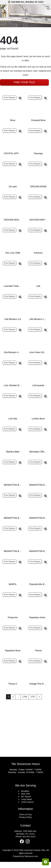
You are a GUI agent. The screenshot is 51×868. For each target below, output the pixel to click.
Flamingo (38, 164)
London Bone (38, 430)
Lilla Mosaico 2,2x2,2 (38, 330)
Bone (13, 131)
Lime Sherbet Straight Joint (13, 396)
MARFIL (13, 595)
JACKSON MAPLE (38, 231)
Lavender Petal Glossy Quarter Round (13, 297)
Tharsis (38, 662)
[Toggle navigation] (48, 8)
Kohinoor (38, 264)
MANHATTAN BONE (13, 496)
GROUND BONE (38, 198)
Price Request (10, 108)
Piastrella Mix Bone (38, 595)
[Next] (39, 708)
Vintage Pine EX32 (38, 695)
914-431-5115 (29, 848)
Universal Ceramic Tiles (35, 861)
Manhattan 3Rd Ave (38, 463)
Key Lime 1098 (13, 264)
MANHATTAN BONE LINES (38, 529)
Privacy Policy (26, 828)
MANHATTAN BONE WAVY (38, 562)
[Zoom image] (20, 109)
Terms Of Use (26, 825)
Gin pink (13, 198)
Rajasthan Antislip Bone (38, 629)
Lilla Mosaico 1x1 (13, 330)
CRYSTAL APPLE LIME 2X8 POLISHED (13, 164)
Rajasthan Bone (13, 662)
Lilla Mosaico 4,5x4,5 (13, 363)
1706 (25, 708)
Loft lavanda (38, 396)
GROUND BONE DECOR (13, 231)
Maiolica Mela (13, 463)
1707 (33, 708)
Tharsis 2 (13, 695)
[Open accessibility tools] (46, 862)
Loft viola (13, 430)
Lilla (38, 297)
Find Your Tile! (24, 93)
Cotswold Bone (38, 131)
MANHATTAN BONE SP (13, 562)
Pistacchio (13, 629)
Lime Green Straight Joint (38, 363)
